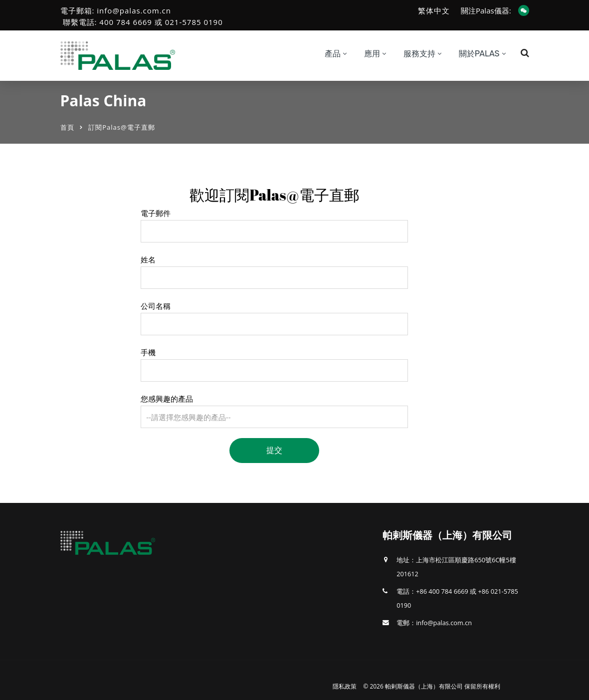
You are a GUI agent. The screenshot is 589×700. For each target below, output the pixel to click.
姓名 (148, 259)
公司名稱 (156, 306)
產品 (333, 54)
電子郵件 (156, 213)
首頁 (67, 127)
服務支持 (419, 54)
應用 (372, 54)
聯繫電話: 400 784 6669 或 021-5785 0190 (143, 22)
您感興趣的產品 (167, 399)
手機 (148, 352)
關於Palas (479, 54)
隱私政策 (345, 686)
